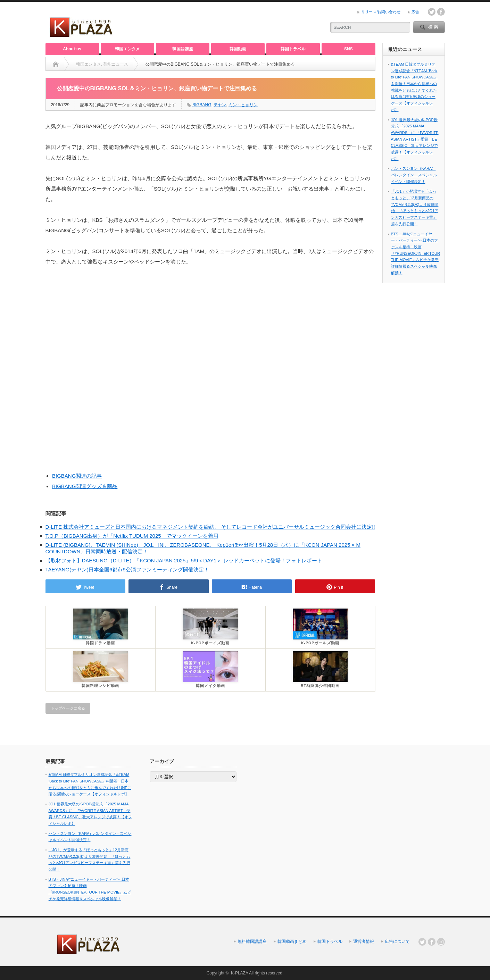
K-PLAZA (239, 973)
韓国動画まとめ (292, 941)
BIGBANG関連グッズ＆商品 (85, 486)
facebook (441, 12)
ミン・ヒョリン (243, 105)
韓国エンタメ (127, 49)
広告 (415, 12)
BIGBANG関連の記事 (77, 476)
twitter (432, 12)
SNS (348, 49)
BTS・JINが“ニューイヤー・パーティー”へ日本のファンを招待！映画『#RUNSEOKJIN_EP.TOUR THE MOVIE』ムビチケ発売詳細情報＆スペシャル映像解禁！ (416, 253)
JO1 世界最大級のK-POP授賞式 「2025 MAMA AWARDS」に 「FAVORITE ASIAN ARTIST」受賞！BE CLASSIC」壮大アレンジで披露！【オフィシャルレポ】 (415, 139)
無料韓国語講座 (252, 941)
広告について (397, 941)
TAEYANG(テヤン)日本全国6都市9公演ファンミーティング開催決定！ (127, 569)
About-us (72, 49)
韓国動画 (238, 49)
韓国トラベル (293, 49)
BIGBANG (202, 105)
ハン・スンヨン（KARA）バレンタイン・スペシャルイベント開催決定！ (414, 175)
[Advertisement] (239, 23)
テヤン (220, 105)
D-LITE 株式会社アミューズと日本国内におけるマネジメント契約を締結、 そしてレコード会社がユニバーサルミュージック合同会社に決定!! (210, 527)
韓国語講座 (183, 49)
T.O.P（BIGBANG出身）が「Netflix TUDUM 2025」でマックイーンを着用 (132, 536)
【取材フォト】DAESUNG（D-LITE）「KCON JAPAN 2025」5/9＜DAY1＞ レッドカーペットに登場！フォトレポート (184, 560)
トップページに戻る (68, 708)
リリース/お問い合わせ (381, 12)
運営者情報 (364, 941)
